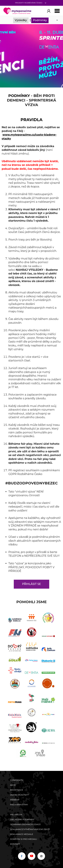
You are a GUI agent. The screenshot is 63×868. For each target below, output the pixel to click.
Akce (13, 785)
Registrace (17, 790)
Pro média (16, 815)
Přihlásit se (32, 584)
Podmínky (40, 20)
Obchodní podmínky (22, 819)
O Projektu (17, 780)
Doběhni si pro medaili (24, 839)
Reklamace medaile (22, 834)
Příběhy (15, 800)
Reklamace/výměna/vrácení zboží (30, 829)
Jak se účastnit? (19, 795)
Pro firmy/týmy (19, 805)
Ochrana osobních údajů (25, 824)
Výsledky (21, 20)
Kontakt (15, 844)
